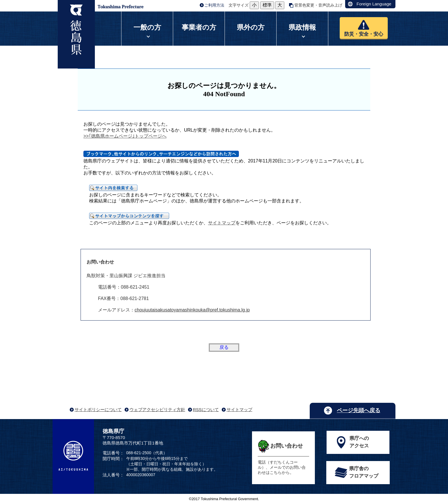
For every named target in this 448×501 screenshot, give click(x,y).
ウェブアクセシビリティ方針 (157, 410)
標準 (267, 5)
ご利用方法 (214, 5)
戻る (224, 347)
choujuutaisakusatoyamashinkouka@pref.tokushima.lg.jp (192, 310)
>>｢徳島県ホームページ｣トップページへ (125, 136)
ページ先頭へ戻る (359, 410)
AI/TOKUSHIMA (73, 456)
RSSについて (206, 410)
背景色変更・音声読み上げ (318, 5)
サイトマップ (222, 223)
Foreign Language (374, 4)
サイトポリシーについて (98, 410)
